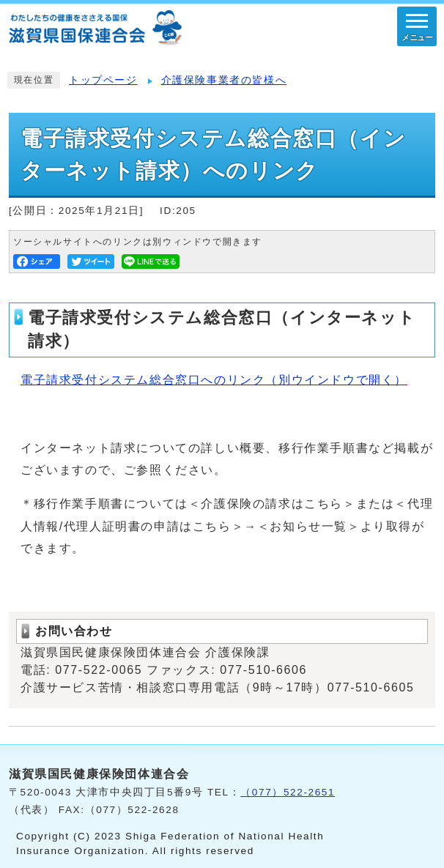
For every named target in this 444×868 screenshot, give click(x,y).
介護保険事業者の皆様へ (224, 80)
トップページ (103, 80)
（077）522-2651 (288, 792)
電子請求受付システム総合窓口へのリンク (214, 380)
